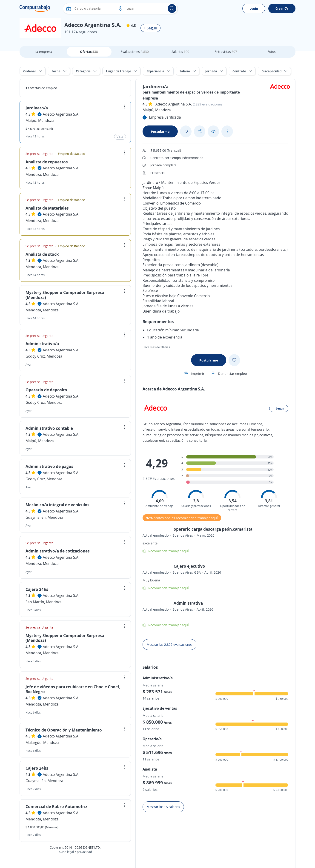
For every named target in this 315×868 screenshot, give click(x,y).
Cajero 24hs (37, 589)
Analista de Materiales (47, 208)
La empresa (43, 52)
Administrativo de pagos (49, 466)
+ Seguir (150, 28)
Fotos (272, 52)
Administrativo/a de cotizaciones (58, 551)
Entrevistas (226, 52)
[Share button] (200, 131)
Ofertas (89, 52)
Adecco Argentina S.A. (61, 114)
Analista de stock (42, 254)
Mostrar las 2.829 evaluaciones (169, 645)
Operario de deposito (46, 390)
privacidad (84, 852)
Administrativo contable (49, 428)
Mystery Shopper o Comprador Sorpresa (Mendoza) (65, 295)
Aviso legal (66, 852)
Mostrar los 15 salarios (163, 807)
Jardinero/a (37, 108)
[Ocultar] (213, 131)
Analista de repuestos (47, 162)
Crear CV (282, 8)
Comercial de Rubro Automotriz (56, 806)
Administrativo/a (42, 344)
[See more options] (227, 131)
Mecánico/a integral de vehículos (57, 505)
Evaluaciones (135, 52)
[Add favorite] (186, 131)
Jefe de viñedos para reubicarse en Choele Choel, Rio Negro (73, 689)
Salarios (180, 52)
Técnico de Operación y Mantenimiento (64, 730)
